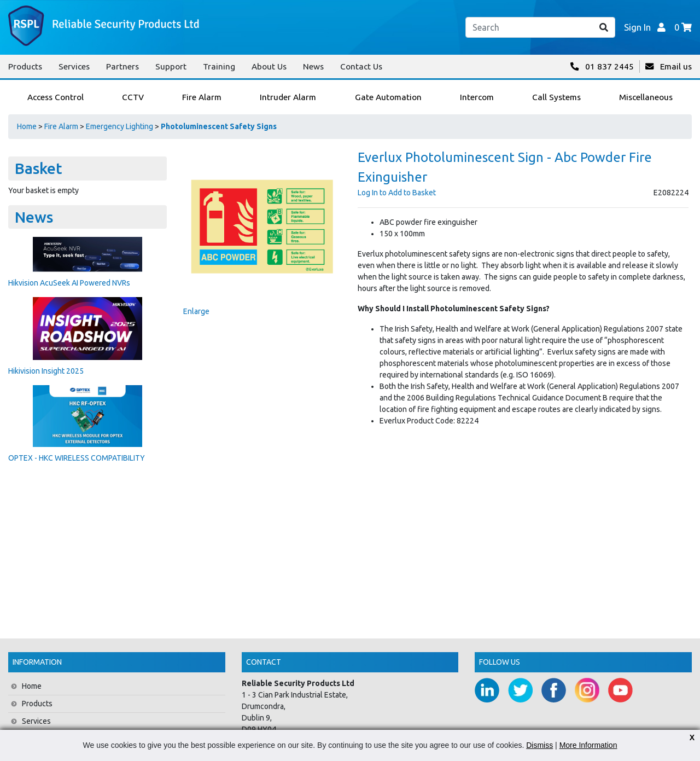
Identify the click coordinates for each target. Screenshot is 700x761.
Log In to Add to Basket (397, 193)
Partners (122, 66)
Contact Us (361, 66)
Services (74, 66)
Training (219, 66)
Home (27, 126)
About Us (269, 66)
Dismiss (539, 745)
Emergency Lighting (119, 126)
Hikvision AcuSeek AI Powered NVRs (69, 283)
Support (171, 66)
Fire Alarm (61, 126)
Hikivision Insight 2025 (46, 371)
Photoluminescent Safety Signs (219, 126)
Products (25, 66)
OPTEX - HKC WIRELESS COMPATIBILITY (77, 458)
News (313, 66)
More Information (588, 745)
